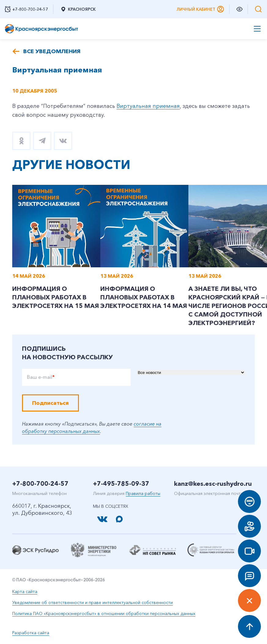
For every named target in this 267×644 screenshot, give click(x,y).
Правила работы (143, 493)
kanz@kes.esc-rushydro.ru (213, 484)
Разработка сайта (31, 633)
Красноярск (78, 9)
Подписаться (50, 403)
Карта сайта (25, 591)
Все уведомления (52, 51)
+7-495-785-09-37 (121, 484)
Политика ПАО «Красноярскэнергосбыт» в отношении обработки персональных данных (104, 613)
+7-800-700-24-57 (40, 484)
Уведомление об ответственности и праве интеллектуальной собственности (93, 602)
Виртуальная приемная (148, 106)
